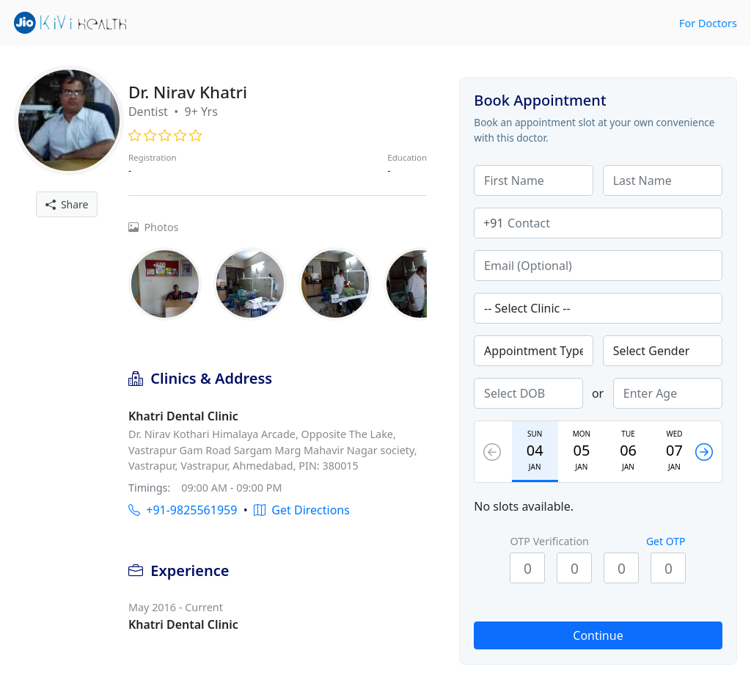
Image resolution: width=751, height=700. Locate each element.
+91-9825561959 (183, 510)
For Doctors (708, 23)
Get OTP (666, 541)
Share (67, 204)
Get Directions (302, 510)
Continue (598, 635)
